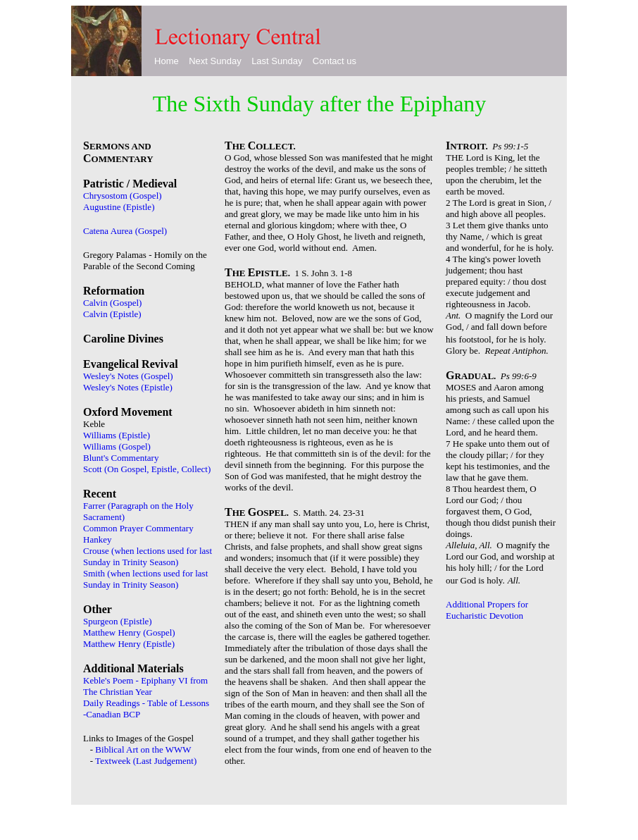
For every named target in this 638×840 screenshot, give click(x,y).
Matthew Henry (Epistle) (129, 644)
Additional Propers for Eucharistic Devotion (487, 610)
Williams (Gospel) (117, 446)
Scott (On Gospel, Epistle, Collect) (147, 469)
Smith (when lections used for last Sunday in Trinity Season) (145, 579)
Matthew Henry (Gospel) (129, 632)
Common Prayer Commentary (138, 528)
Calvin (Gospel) (112, 303)
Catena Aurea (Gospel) (125, 231)
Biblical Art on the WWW (143, 749)
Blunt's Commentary (121, 458)
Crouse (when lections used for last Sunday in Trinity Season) (148, 556)
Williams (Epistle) (117, 435)
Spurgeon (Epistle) (118, 621)
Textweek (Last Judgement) (146, 761)
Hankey (97, 539)
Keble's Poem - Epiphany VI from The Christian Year (145, 686)
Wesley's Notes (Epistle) (128, 387)
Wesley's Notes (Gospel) (128, 376)
